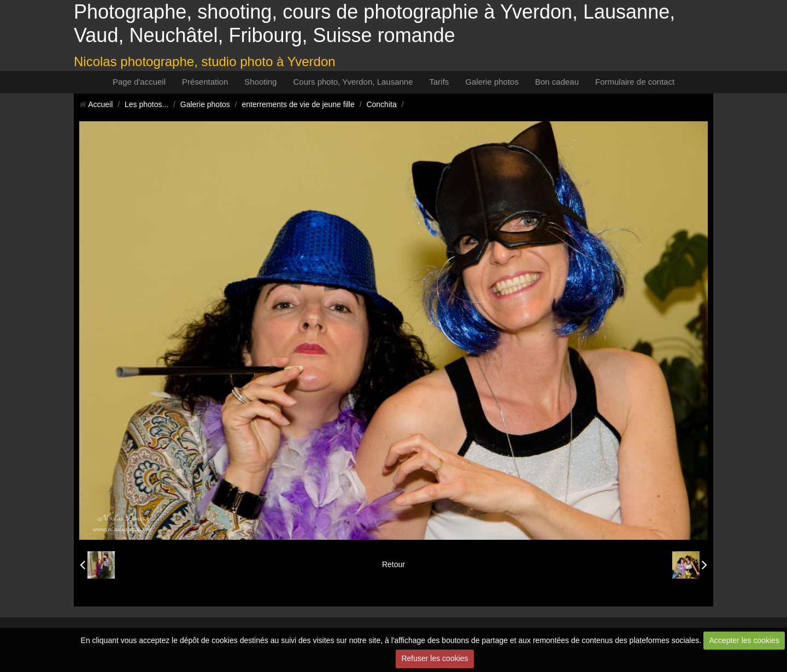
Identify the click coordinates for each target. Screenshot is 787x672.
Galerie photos (492, 82)
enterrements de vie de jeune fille (298, 104)
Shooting (260, 82)
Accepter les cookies (744, 640)
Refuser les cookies (434, 658)
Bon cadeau (557, 82)
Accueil (100, 104)
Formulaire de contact (635, 82)
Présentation (205, 82)
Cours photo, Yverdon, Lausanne (353, 82)
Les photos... (146, 104)
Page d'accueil (139, 82)
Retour (393, 564)
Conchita (381, 104)
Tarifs (439, 82)
